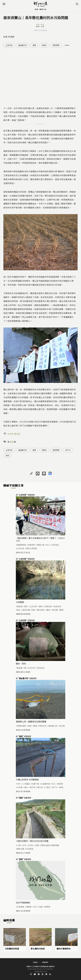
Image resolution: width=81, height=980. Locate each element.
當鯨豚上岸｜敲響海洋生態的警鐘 (31, 722)
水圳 (24, 845)
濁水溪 (40, 787)
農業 (38, 26)
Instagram (42, 974)
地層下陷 (35, 784)
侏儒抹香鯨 (21, 726)
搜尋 (77, 4)
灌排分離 (26, 610)
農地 (41, 606)
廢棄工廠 (41, 545)
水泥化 (31, 845)
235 (12, 442)
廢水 (19, 610)
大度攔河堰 (45, 784)
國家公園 (21, 849)
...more (66, 45)
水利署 (20, 787)
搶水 (26, 787)
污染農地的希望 (12, 949)
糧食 (48, 610)
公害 (42, 26)
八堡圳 (48, 787)
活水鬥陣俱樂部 (23, 903)
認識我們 (45, 962)
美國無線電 (21, 545)
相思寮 (60, 784)
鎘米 (26, 606)
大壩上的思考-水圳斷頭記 (27, 779)
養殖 (61, 610)
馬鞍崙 (29, 907)
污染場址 (55, 545)
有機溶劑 (32, 545)
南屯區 (17, 434)
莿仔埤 (33, 787)
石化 (54, 784)
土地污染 (9, 45)
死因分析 (43, 726)
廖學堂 (48, 907)
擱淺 (35, 726)
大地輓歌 (20, 602)
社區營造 (30, 849)
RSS (50, 974)
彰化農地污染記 (38, 949)
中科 (19, 784)
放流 (7, 455)
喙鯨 (30, 726)
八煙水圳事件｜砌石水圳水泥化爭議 (32, 841)
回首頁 (35, 962)
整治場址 (41, 610)
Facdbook (31, 974)
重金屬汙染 (23, 45)
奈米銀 (62, 726)
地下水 (68, 450)
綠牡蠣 (55, 610)
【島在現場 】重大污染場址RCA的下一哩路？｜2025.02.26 (40, 539)
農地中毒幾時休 (64, 949)
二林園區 (26, 784)
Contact (39, 974)
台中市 (10, 434)
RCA (48, 545)
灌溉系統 (48, 606)
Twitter (46, 974)
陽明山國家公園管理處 (50, 845)
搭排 (34, 610)
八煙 (19, 845)
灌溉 (34, 45)
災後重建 (21, 907)
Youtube (35, 974)
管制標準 (56, 45)
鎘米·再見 (21, 664)
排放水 (44, 45)
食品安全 (58, 606)
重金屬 (20, 606)
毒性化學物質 (32, 548)
